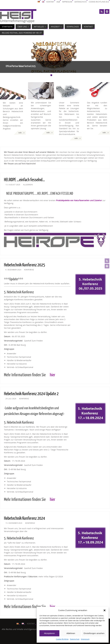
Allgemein (28, 185)
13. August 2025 (13, 185)
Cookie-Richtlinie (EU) (99, 2)
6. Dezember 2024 (13, 270)
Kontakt (50, 2)
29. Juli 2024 (11, 399)
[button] (105, 610)
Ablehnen (71, 633)
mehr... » (21, 133)
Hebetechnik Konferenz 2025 (24, 265)
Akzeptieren (49, 633)
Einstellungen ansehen (94, 633)
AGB (58, 2)
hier (53, 375)
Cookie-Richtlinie (62, 639)
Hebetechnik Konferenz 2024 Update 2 (31, 394)
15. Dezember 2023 (14, 523)
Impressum (85, 639)
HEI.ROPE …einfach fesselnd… (24, 180)
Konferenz (29, 270)
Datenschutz (75, 639)
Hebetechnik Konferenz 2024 (24, 518)
